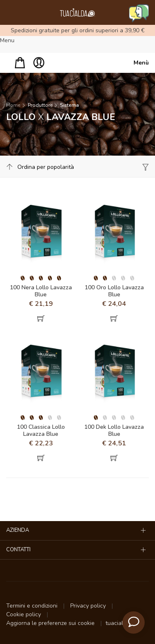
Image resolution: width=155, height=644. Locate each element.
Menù (141, 63)
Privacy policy (89, 606)
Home (13, 105)
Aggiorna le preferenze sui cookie (51, 623)
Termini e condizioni (33, 606)
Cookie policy (24, 614)
